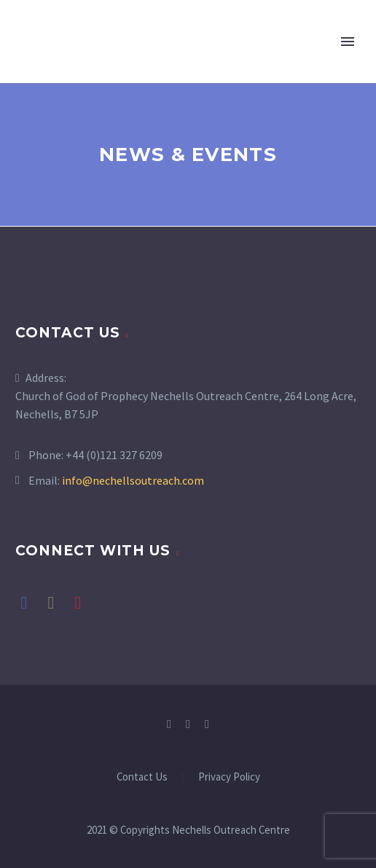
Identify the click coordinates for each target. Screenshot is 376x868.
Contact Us (142, 777)
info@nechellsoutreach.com (133, 480)
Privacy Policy (229, 777)
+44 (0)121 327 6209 (114, 455)
